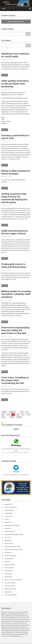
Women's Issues (10, 556)
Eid (7, 519)
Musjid (8, 522)
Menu (4, 9)
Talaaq (8, 553)
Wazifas (8, 577)
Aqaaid (8, 504)
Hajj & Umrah (10, 531)
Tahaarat (9, 510)
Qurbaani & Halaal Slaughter (14, 534)
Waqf (7, 562)
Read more (5, 75)
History (8, 592)
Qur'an (8, 538)
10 (29, 414)
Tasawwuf (9, 571)
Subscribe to (2, 423)
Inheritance (9, 568)
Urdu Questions (11, 595)
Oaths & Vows (10, 565)
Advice (8, 574)
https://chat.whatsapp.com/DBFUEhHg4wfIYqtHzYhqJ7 (16, 452)
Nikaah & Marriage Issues (13, 550)
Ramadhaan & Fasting (12, 525)
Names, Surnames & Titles (13, 580)
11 (4, 417)
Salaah (8, 513)
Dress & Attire (10, 586)
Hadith (8, 541)
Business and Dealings (12, 547)
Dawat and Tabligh (11, 507)
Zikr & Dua (9, 544)
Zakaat (8, 528)
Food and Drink (10, 583)
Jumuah (8, 516)
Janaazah (9, 559)
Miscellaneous (10, 589)
